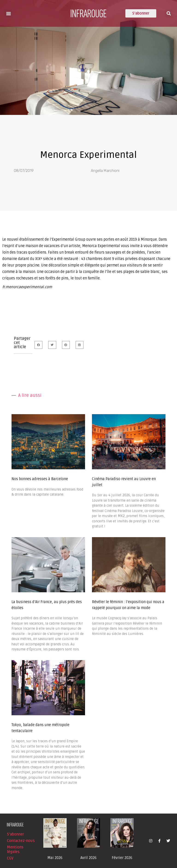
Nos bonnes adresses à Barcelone (40, 479)
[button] (8, 13)
